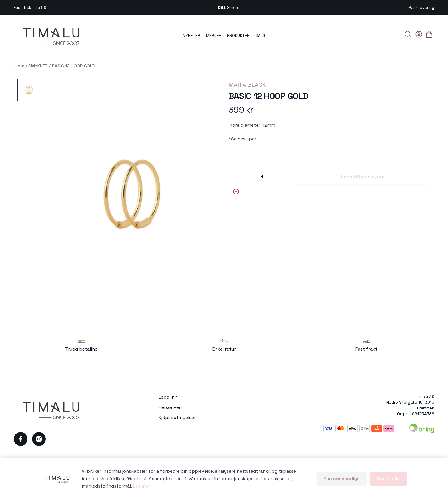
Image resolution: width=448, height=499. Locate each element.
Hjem (19, 66)
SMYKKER (38, 66)
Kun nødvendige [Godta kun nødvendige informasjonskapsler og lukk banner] (342, 479)
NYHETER (192, 35)
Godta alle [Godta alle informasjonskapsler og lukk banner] (388, 479)
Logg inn (168, 397)
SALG (260, 35)
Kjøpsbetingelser (177, 417)
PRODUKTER (238, 35)
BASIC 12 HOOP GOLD (73, 66)
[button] (132, 195)
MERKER (214, 35)
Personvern (171, 407)
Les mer (142, 486)
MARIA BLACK (247, 85)
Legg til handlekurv (363, 177)
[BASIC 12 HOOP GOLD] (29, 90)
